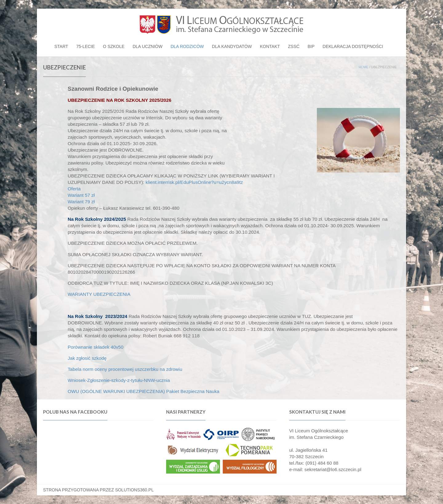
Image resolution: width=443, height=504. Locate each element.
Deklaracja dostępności (353, 46)
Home (364, 67)
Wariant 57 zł (81, 195)
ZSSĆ (294, 46)
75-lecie (86, 46)
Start (61, 46)
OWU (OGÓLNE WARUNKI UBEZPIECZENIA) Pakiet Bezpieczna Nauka (144, 391)
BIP (311, 46)
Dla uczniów (148, 46)
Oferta (74, 189)
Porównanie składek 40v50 (96, 347)
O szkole (114, 46)
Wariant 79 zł (81, 202)
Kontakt (270, 46)
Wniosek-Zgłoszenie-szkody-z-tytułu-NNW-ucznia (119, 380)
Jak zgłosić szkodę (87, 358)
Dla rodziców (187, 46)
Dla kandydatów (232, 46)
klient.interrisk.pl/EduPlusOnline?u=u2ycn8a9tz (194, 182)
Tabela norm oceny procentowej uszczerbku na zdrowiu (126, 369)
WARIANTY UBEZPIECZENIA (99, 294)
